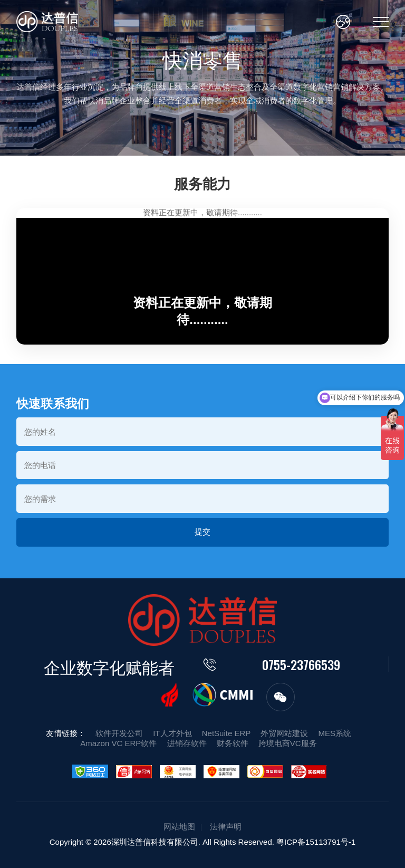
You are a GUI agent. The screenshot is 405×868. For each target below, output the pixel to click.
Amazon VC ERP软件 (118, 743)
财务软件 (233, 743)
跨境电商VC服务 (288, 743)
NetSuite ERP (226, 733)
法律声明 (226, 827)
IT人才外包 (172, 733)
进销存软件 (187, 743)
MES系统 (335, 733)
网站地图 (179, 827)
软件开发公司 (119, 733)
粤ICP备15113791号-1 (316, 842)
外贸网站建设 (284, 733)
